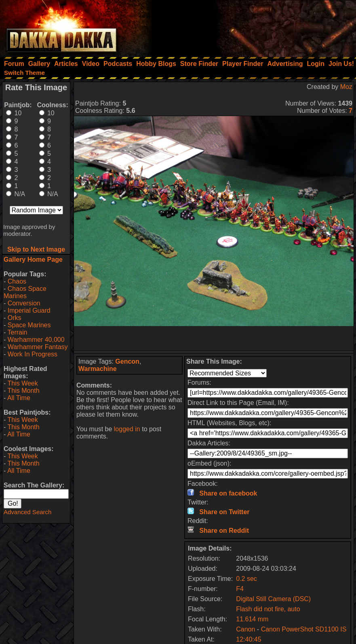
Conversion (24, 303)
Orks (15, 318)
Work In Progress (33, 354)
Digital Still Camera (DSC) (273, 599)
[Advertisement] (247, 26)
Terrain (17, 332)
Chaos (17, 281)
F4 (240, 589)
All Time (19, 398)
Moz (346, 87)
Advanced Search (27, 512)
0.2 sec (246, 579)
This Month (23, 391)
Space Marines (29, 325)
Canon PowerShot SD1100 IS (304, 629)
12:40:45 (249, 639)
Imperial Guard (29, 310)
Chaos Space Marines (25, 292)
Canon (245, 629)
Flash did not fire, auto (268, 609)
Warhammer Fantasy (38, 347)
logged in (127, 429)
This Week (22, 383)
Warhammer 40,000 (36, 340)
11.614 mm (252, 619)
